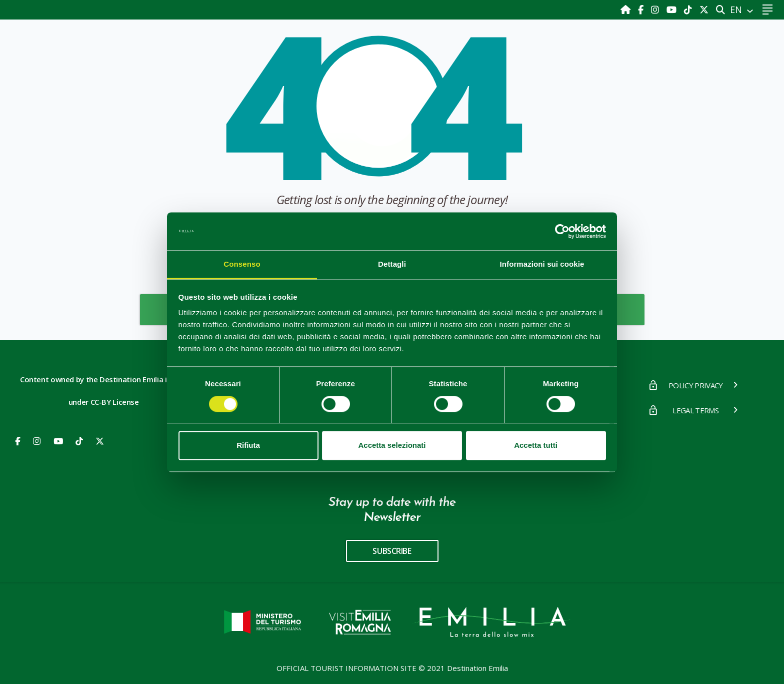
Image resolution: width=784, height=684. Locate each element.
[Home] (627, 10)
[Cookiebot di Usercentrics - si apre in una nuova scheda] (562, 231)
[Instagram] (656, 10)
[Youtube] (673, 10)
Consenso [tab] (242, 264)
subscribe (392, 551)
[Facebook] (642, 10)
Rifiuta (248, 446)
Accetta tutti (536, 446)
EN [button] (737, 10)
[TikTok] (689, 10)
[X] (704, 10)
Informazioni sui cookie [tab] (542, 264)
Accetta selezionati (392, 446)
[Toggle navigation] (767, 10)
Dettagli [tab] (392, 264)
